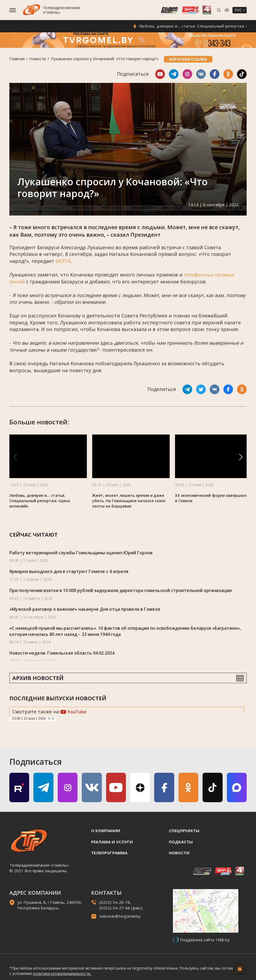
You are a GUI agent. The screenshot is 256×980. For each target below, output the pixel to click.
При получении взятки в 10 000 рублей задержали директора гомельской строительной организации (121, 590)
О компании (106, 831)
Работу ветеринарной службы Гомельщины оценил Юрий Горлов (81, 553)
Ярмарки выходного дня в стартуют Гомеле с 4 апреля (69, 571)
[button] (241, 457)
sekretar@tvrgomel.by (120, 916)
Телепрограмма (109, 853)
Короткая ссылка (188, 59)
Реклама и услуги (112, 842)
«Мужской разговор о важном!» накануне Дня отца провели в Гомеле (85, 609)
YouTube (73, 712)
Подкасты (181, 842)
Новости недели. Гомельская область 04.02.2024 (62, 653)
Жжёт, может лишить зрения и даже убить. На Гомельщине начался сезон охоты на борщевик (129, 501)
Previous (49, 718)
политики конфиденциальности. (62, 973)
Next (53, 718)
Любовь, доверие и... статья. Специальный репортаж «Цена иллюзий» (40, 501)
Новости (38, 59)
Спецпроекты (184, 831)
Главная (17, 59)
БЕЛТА (63, 261)
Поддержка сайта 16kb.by (205, 940)
